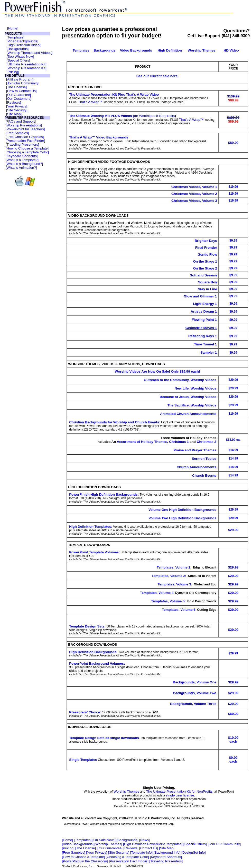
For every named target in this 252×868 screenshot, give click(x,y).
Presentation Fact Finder (25, 141)
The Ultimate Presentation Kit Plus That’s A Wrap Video (114, 94)
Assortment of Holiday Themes (142, 442)
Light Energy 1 (205, 304)
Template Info (141, 852)
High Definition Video (24, 45)
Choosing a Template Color (27, 152)
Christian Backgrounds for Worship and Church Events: (115, 422)
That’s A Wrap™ (90, 102)
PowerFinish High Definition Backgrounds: (104, 495)
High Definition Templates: (91, 527)
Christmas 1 (179, 442)
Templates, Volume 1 (174, 567)
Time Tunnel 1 (206, 344)
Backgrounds (18, 49)
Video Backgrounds (22, 41)
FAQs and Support (21, 121)
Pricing (13, 72)
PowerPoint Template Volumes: (94, 552)
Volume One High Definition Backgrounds (182, 510)
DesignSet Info (194, 852)
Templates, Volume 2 (168, 576)
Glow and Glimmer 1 (200, 296)
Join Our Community (23, 83)
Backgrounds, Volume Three (193, 704)
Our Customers (19, 99)
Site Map (14, 114)
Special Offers (18, 60)
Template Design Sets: (87, 626)
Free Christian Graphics (25, 137)
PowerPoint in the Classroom (85, 861)
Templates (16, 37)
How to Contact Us (21, 91)
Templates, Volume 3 (174, 584)
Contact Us (149, 848)
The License (17, 87)
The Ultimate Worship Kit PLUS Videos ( (102, 116)
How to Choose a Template (27, 148)
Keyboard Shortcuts (22, 156)
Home (13, 28)
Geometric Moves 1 (201, 328)
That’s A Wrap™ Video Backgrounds (99, 137)
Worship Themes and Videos (30, 53)
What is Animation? (21, 168)
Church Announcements (197, 467)
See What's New (20, 57)
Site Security (17, 110)
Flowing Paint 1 (204, 320)
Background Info (167, 852)
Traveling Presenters (22, 144)
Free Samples (17, 133)
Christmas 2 (207, 442)
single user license (180, 795)
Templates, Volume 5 (168, 601)
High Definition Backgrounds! (93, 652)
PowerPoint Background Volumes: (97, 664)
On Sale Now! (104, 840)
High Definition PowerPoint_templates (153, 844)
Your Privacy (17, 106)
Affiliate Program (20, 79)
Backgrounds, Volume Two (195, 693)
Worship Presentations (24, 125)
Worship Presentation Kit (26, 68)
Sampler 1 (209, 352)
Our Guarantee (19, 95)
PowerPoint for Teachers (25, 129)
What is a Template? (22, 160)
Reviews (14, 102)
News (144, 840)
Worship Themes (126, 791)
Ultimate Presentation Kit (27, 64)
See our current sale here (157, 76)
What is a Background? (24, 164)
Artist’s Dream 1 (204, 311)
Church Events (204, 476)
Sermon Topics (204, 459)
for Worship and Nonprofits (154, 116)
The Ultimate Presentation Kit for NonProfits (179, 791)
